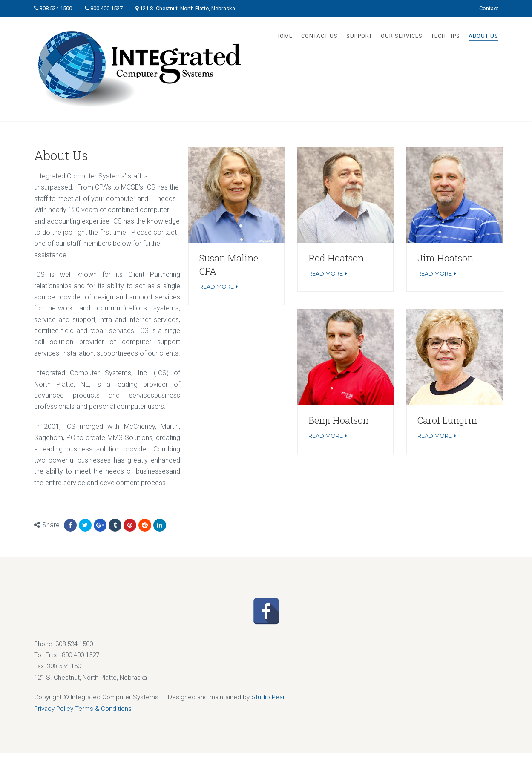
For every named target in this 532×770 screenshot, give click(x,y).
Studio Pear (268, 697)
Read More (217, 287)
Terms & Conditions (103, 709)
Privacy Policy (54, 709)
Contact (489, 8)
